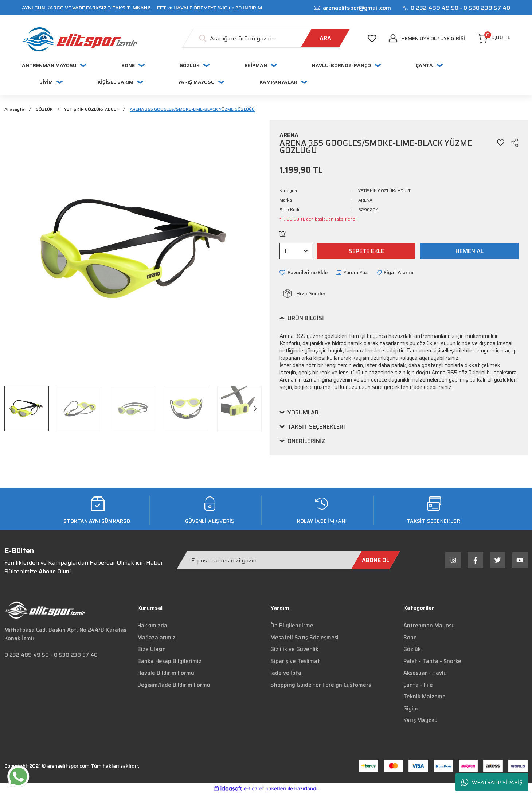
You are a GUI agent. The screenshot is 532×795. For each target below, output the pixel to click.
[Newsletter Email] (288, 561)
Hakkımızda (152, 627)
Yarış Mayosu (420, 721)
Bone (410, 638)
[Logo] (80, 39)
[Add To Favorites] (501, 144)
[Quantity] (296, 252)
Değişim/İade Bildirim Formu (174, 686)
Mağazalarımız (157, 638)
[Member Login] (453, 38)
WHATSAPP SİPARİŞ (492, 782)
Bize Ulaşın (152, 650)
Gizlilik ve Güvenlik (294, 650)
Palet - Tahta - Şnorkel (433, 662)
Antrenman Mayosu (429, 627)
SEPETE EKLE (366, 252)
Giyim (411, 709)
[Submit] (376, 561)
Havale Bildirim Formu (166, 674)
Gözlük (412, 650)
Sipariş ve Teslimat (295, 662)
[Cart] (494, 38)
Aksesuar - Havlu (425, 674)
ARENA (365, 201)
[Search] (266, 38)
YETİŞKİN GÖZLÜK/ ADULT (384, 192)
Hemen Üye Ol (419, 38)
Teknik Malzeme (425, 698)
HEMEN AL (470, 252)
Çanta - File (418, 686)
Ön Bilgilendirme (292, 627)
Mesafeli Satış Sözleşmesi (304, 638)
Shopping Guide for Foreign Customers (321, 686)
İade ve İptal (287, 674)
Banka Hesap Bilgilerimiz (169, 662)
